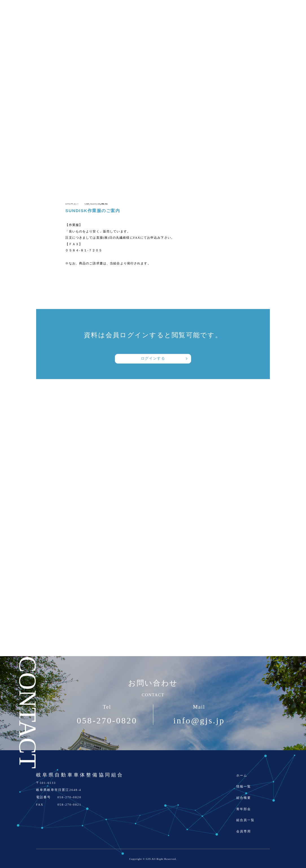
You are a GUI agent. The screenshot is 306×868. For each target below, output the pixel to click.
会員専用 (244, 831)
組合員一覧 (246, 820)
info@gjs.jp (199, 721)
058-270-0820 (107, 721)
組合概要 (244, 798)
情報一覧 (244, 787)
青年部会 (244, 809)
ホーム (242, 775)
